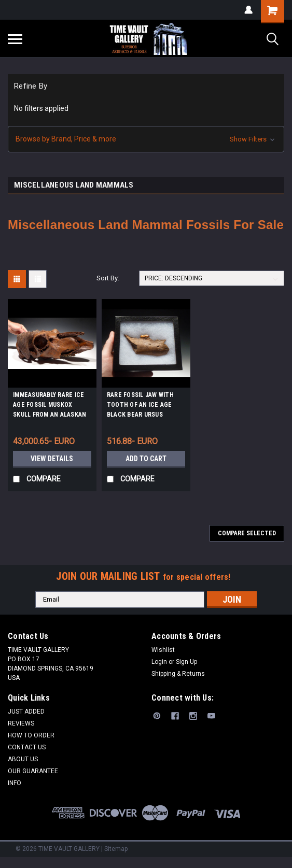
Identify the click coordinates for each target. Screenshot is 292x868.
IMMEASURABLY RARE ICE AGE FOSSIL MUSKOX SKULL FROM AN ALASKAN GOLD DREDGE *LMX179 (50, 406)
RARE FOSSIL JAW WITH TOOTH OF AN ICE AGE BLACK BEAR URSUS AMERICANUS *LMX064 (140, 406)
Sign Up (186, 662)
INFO (15, 783)
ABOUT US (23, 759)
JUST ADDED (26, 712)
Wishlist (163, 650)
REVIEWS (21, 723)
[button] (146, 139)
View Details (52, 459)
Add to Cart (146, 459)
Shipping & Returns (178, 674)
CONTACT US (27, 747)
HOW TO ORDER (31, 735)
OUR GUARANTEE (33, 771)
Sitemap (116, 849)
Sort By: (108, 278)
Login (159, 662)
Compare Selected (247, 533)
